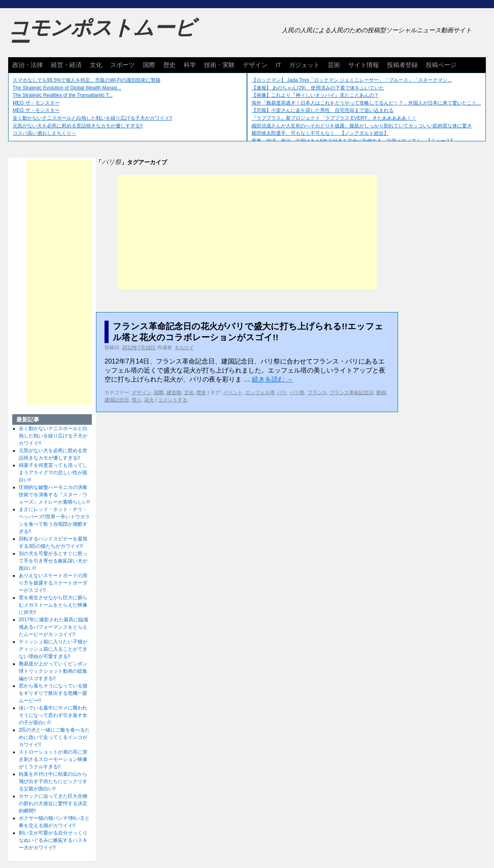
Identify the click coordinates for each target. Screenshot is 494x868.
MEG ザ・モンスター (36, 103)
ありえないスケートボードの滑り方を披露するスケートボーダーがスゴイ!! (53, 583)
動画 (381, 393)
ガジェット (304, 65)
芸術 (334, 65)
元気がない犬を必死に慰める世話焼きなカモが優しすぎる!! (78, 126)
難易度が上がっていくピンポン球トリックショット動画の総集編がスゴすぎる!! (53, 671)
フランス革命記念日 (352, 393)
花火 (149, 400)
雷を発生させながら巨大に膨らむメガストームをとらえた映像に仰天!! (53, 605)
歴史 (169, 65)
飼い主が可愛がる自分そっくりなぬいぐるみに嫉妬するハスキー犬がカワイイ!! (53, 840)
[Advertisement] (247, 232)
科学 (190, 65)
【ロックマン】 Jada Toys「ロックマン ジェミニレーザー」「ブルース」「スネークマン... (352, 80)
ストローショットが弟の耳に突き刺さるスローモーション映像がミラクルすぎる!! (53, 759)
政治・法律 (28, 65)
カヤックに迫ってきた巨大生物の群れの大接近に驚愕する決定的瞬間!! (53, 803)
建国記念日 (117, 400)
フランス (317, 393)
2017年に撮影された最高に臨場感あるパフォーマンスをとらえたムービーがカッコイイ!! (54, 627)
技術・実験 (219, 65)
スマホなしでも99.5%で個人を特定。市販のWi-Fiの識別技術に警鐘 (87, 80)
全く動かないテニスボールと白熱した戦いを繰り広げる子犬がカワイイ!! (92, 118)
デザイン (255, 65)
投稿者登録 (402, 65)
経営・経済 (66, 65)
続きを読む (272, 379)
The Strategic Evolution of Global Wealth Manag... (67, 88)
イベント (233, 393)
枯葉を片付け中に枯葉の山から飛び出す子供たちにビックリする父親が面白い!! (53, 781)
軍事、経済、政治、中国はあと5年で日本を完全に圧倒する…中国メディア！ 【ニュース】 (353, 141)
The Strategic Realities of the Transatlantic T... (63, 95)
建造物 (174, 393)
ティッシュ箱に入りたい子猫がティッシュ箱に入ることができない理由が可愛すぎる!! (53, 649)
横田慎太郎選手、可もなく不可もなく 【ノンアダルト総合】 (320, 133)
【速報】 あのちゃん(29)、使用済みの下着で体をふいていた (318, 88)
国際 (149, 65)
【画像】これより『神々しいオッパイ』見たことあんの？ (315, 95)
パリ (282, 393)
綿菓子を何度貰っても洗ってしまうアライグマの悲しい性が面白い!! (53, 473)
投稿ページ (441, 65)
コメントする (173, 400)
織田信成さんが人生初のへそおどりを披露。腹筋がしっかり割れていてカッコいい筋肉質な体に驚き (362, 126)
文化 (96, 65)
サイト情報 (364, 65)
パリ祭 (297, 393)
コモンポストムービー (102, 35)
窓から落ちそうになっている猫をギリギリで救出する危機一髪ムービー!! (53, 693)
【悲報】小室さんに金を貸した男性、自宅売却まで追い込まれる (323, 110)
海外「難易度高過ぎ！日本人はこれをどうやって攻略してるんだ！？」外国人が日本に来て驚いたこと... (366, 103)
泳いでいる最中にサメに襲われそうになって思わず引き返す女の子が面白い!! (53, 715)
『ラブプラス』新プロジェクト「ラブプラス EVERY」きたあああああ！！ (334, 118)
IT (278, 65)
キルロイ (184, 348)
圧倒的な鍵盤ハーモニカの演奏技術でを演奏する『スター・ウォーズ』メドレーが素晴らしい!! (55, 495)
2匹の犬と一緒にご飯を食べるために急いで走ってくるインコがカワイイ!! (55, 737)
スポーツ (122, 65)
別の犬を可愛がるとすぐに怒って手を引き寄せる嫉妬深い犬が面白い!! (53, 561)
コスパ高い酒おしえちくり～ (45, 133)
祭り (137, 400)
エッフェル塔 (260, 393)
